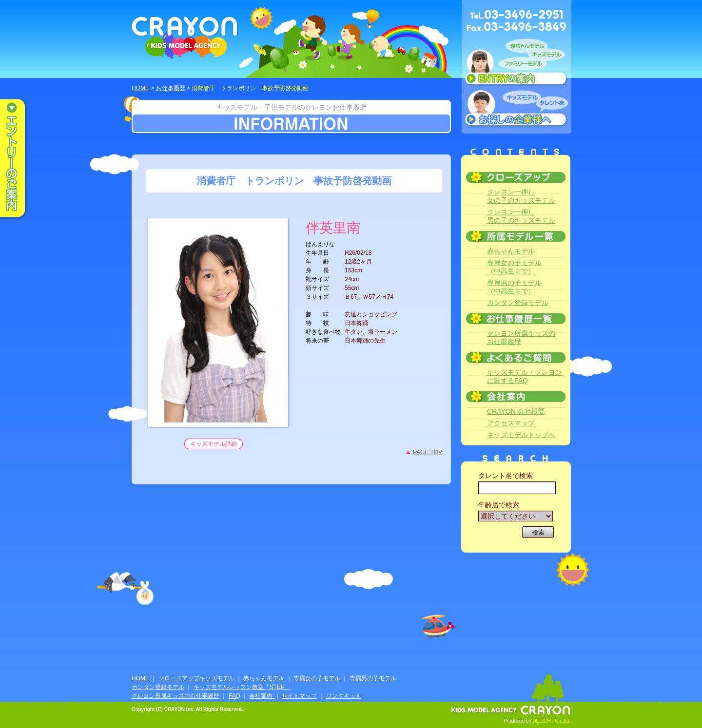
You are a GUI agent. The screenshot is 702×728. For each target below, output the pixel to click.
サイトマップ (299, 696)
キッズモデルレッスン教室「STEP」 (242, 687)
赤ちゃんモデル (511, 251)
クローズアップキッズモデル (196, 678)
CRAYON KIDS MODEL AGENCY (185, 38)
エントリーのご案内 (19, 159)
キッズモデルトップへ (521, 435)
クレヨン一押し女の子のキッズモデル (521, 196)
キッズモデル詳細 (214, 444)
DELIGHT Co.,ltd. (551, 721)
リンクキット (344, 696)
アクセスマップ (511, 423)
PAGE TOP (428, 452)
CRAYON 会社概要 (516, 411)
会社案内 (262, 696)
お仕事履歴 (171, 88)
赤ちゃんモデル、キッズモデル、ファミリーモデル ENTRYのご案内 (517, 64)
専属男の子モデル (373, 678)
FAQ (234, 696)
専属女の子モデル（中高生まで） (514, 267)
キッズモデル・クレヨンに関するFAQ (525, 376)
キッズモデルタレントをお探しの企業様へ (517, 109)
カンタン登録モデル (518, 303)
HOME (140, 88)
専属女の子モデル (317, 678)
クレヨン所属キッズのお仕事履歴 (521, 337)
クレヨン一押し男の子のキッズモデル (521, 216)
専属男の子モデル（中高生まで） (514, 287)
